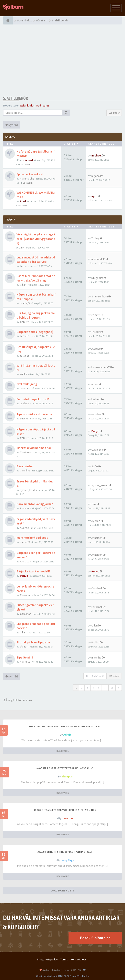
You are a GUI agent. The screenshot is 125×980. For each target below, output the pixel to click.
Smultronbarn (100, 296)
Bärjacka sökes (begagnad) (35, 332)
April (23, 201)
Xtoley (95, 238)
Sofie (95, 466)
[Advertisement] (63, 60)
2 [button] (82, 688)
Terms (64, 959)
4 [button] (93, 688)
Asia (23, 105)
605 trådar (114, 113)
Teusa (24, 266)
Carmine (25, 470)
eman (95, 384)
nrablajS (25, 303)
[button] (119, 688)
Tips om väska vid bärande (34, 414)
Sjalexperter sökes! (30, 174)
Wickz (24, 374)
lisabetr (25, 403)
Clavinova (26, 452)
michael (28, 160)
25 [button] (112, 688)
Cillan (23, 285)
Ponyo (95, 431)
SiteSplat (67, 776)
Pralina (95, 642)
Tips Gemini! (25, 657)
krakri (31, 105)
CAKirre (25, 322)
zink (22, 247)
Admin (67, 735)
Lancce (24, 388)
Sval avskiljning (27, 384)
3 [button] (87, 688)
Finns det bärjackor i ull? (33, 399)
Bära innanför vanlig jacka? (35, 504)
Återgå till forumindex (18, 700)
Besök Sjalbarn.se (95, 938)
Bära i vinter (25, 466)
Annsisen (25, 508)
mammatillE (27, 178)
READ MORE (63, 751)
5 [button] (99, 688)
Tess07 (24, 336)
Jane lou (67, 818)
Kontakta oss (79, 959)
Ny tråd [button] (12, 125)
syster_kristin (28, 490)
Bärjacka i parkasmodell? (33, 571)
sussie (24, 418)
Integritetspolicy (48, 959)
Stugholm (97, 278)
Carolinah (26, 595)
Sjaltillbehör (15, 98)
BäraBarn (26, 164)
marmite (25, 662)
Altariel (96, 349)
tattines (25, 356)
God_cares (43, 105)
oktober (96, 414)
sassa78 (25, 542)
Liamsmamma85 (101, 367)
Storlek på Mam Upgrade (33, 642)
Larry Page (67, 860)
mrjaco (96, 176)
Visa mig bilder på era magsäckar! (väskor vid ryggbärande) (36, 239)
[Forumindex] (8, 20)
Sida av (98, 676)
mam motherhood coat (32, 538)
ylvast (24, 646)
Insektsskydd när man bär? (35, 448)
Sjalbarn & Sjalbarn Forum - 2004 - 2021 (63, 970)
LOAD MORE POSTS (63, 890)
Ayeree (24, 528)
